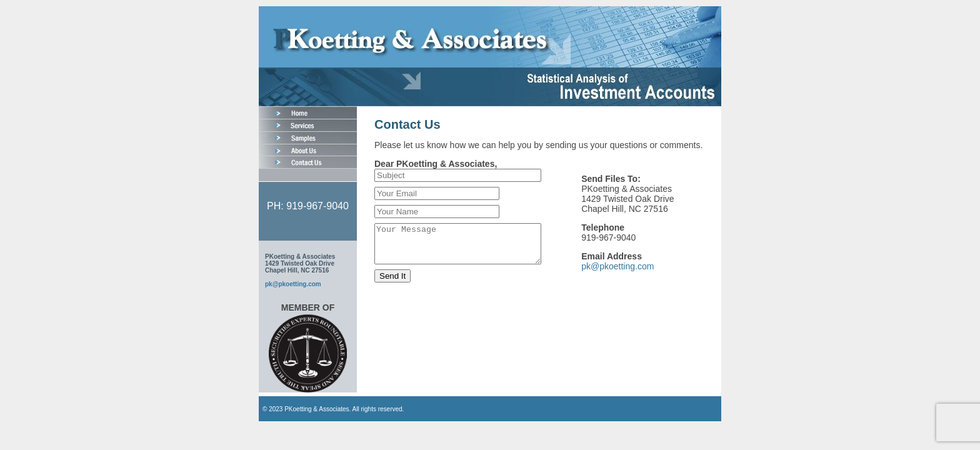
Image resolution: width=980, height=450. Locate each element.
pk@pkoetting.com (293, 284)
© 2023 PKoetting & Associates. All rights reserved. (333, 409)
